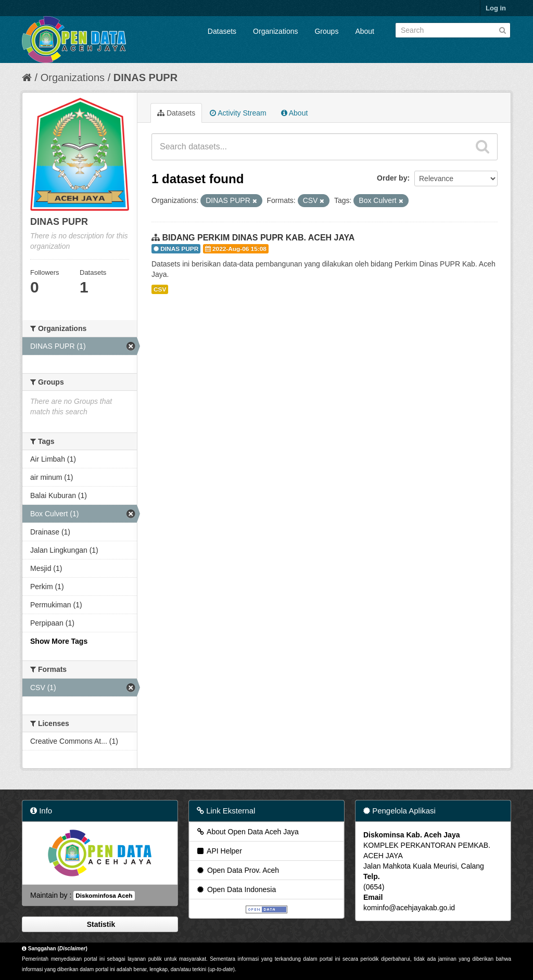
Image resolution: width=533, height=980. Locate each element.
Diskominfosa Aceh (104, 896)
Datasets (222, 31)
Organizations (275, 31)
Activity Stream (238, 113)
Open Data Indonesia (236, 889)
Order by (392, 178)
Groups (326, 31)
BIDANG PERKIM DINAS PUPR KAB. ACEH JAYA (258, 238)
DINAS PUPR (145, 78)
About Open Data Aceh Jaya (247, 832)
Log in (496, 8)
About (365, 31)
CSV (160, 289)
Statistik (100, 924)
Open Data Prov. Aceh (237, 870)
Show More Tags (59, 641)
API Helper (219, 851)
